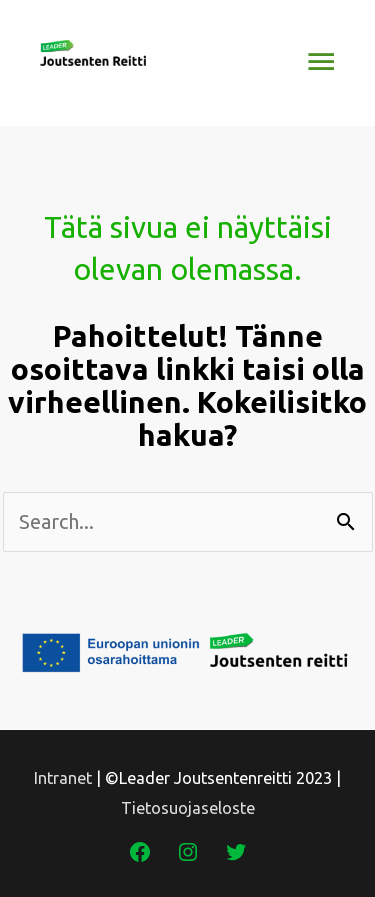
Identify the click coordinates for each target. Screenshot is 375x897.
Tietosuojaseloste (188, 808)
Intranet (63, 778)
